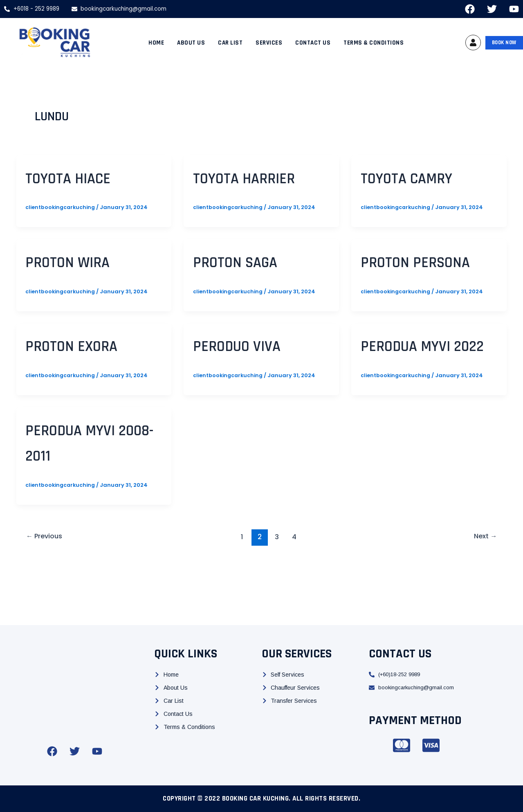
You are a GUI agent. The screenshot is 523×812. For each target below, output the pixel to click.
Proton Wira (80, 261)
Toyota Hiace (81, 178)
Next (484, 588)
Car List (230, 43)
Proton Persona (398, 274)
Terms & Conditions (374, 43)
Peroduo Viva (250, 371)
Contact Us (313, 43)
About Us (191, 43)
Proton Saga (248, 261)
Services (269, 43)
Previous (46, 588)
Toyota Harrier (260, 178)
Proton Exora (85, 371)
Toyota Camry (421, 178)
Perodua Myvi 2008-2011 (84, 493)
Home (156, 43)
